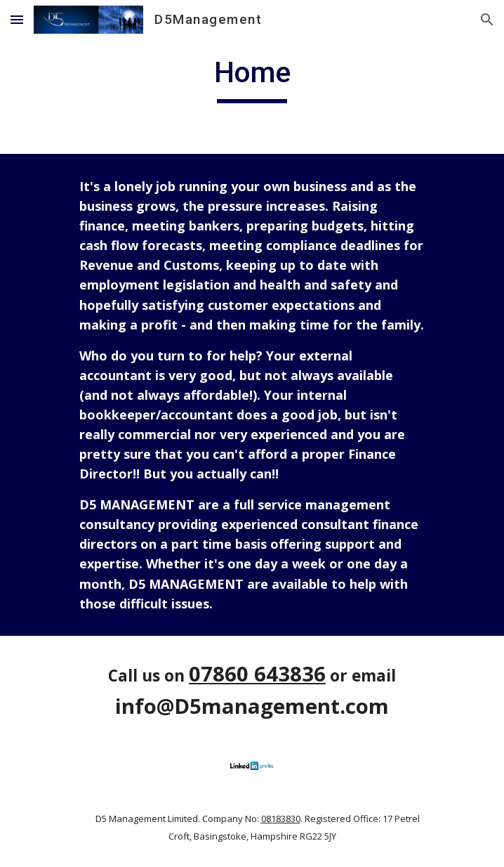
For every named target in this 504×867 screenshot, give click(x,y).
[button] (17, 19)
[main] (252, 79)
